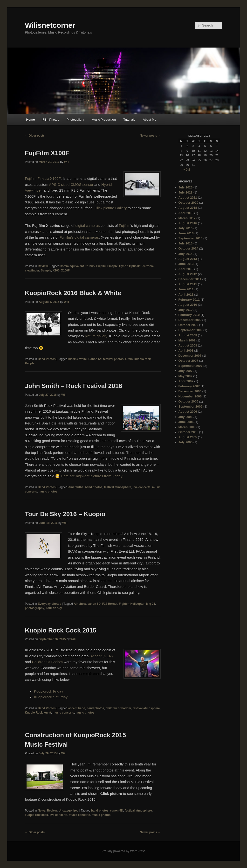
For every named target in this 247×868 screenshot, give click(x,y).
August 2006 (188, 412)
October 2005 (188, 432)
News (42, 811)
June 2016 (186, 233)
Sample (46, 271)
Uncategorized (69, 811)
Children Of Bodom (48, 662)
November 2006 (190, 396)
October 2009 (188, 325)
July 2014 (186, 254)
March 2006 (187, 427)
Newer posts (150, 136)
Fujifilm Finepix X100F (43, 178)
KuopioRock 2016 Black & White (73, 293)
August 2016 (188, 223)
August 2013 (188, 259)
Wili (66, 162)
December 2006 (190, 391)
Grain (129, 359)
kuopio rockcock (36, 815)
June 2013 (186, 264)
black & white (78, 359)
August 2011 (188, 284)
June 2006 (186, 422)
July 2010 (186, 310)
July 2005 (186, 442)
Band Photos (47, 359)
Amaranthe (76, 487)
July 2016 (186, 228)
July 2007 (186, 371)
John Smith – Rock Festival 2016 (73, 386)
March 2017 (187, 218)
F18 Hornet (110, 604)
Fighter (124, 604)
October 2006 (188, 401)
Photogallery (75, 120)
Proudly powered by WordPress (123, 851)
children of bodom (118, 708)
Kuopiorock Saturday (51, 697)
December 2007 (190, 356)
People (30, 363)
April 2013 (186, 269)
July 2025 (186, 187)
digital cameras (88, 226)
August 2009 (188, 335)
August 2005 (188, 437)
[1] (40, 231)
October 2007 (188, 361)
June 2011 (186, 289)
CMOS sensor (82, 184)
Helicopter (137, 604)
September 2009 (191, 330)
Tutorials (129, 120)
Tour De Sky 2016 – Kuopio (65, 514)
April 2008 (186, 351)
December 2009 (190, 320)
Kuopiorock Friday (49, 691)
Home (30, 120)
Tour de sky (54, 608)
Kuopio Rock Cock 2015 (61, 630)
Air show (80, 604)
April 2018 (186, 213)
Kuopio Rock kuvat (38, 713)
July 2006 (186, 417)
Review (43, 266)
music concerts (63, 713)
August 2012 (188, 274)
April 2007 (186, 381)
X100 (56, 271)
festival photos (113, 359)
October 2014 (188, 248)
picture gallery (96, 336)
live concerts (141, 487)
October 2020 (188, 203)
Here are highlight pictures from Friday (92, 476)
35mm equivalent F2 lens (77, 266)
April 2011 (186, 295)
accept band (77, 708)
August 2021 (188, 198)
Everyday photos (50, 604)
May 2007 (185, 376)
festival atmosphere (118, 487)
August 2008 (188, 345)
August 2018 (188, 208)
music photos (48, 492)
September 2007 (191, 366)
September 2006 (191, 406)
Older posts (35, 136)
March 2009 (187, 340)
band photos (94, 487)
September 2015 (191, 238)
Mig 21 (151, 604)
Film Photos (51, 120)
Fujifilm (125, 226)
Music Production (104, 120)
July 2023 (186, 192)
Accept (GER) (102, 656)
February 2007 (189, 386)
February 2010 (189, 315)
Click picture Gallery (111, 208)
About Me (150, 120)
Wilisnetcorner (50, 25)
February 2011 (189, 300)
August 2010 (188, 305)
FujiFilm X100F (47, 153)
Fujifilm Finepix (107, 266)
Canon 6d (95, 359)
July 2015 (186, 243)
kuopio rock (143, 359)
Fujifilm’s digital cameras (79, 237)
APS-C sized (59, 184)
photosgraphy (34, 608)
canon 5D (94, 604)
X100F (65, 271)
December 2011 (190, 279)
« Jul (187, 170)
